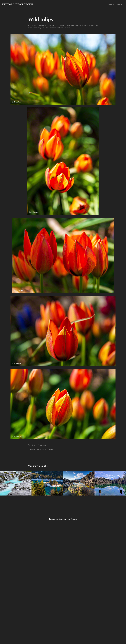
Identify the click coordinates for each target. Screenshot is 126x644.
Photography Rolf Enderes (18, 4)
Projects (111, 4)
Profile (119, 4)
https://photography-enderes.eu (66, 519)
